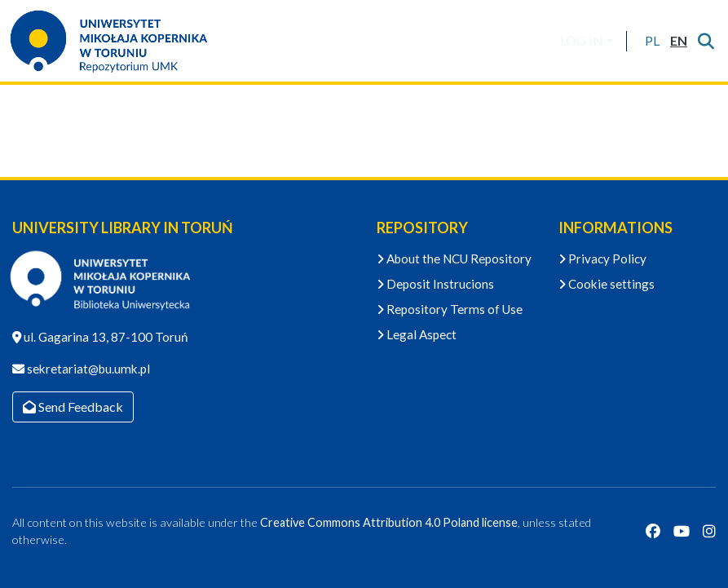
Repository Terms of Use (450, 309)
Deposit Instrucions (435, 284)
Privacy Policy (602, 259)
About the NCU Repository (454, 259)
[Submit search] (706, 41)
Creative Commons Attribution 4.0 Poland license (389, 522)
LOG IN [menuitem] (582, 40)
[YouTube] (682, 532)
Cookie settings (607, 284)
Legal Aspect (417, 334)
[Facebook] (653, 532)
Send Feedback (73, 407)
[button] (652, 41)
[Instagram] (709, 532)
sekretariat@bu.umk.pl (87, 369)
